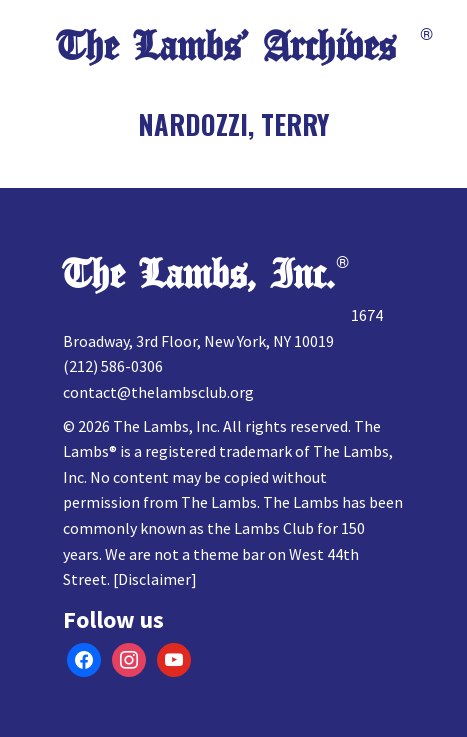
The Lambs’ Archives (226, 47)
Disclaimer (154, 579)
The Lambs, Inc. (199, 275)
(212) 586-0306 (113, 366)
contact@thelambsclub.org (158, 392)
